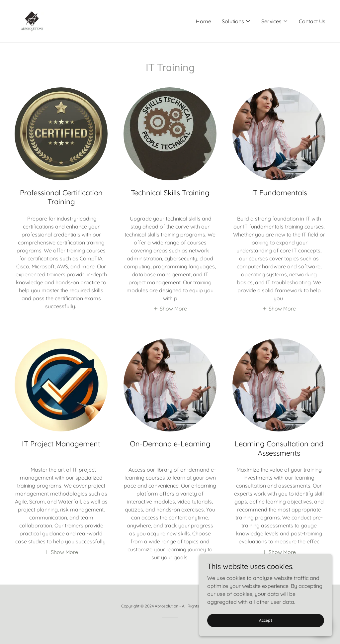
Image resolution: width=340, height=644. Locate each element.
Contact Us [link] (312, 21)
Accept (266, 620)
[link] (32, 21)
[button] (236, 21)
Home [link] (204, 21)
